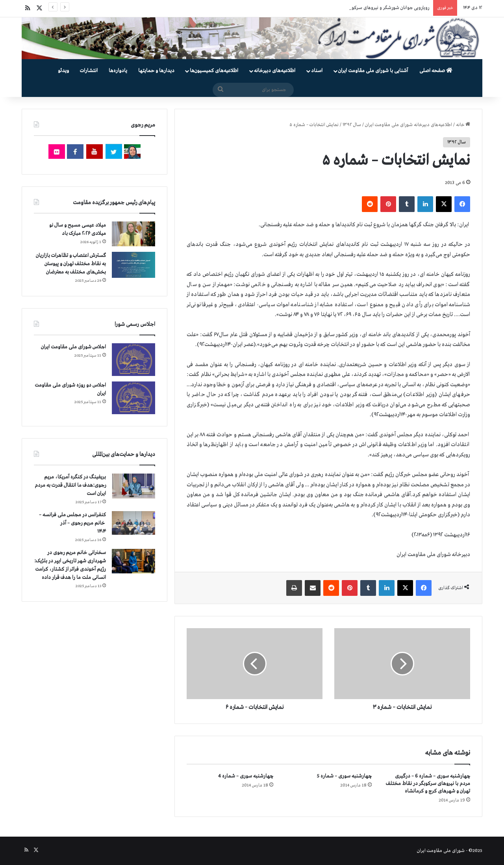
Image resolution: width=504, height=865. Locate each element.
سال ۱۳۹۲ (352, 125)
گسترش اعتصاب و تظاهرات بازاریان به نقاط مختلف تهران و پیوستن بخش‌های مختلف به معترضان (71, 264)
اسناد (317, 71)
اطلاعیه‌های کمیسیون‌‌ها (214, 71)
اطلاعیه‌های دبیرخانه (275, 71)
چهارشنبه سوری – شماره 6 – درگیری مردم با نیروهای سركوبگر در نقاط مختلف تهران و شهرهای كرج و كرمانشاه (428, 784)
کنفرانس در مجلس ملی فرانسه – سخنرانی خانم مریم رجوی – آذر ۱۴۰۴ (72, 523)
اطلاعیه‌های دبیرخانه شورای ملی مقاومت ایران (409, 125)
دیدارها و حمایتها (156, 71)
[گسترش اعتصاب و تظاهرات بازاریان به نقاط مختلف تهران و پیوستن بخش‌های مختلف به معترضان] (133, 265)
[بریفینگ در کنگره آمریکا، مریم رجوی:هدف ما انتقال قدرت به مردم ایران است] (133, 486)
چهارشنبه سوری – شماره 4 (246, 776)
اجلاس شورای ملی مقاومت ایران (73, 347)
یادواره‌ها (118, 71)
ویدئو (63, 71)
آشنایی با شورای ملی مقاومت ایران (373, 71)
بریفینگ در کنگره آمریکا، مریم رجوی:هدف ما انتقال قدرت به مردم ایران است (70, 485)
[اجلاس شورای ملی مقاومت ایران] (133, 360)
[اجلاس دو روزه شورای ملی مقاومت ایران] (133, 398)
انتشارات (89, 71)
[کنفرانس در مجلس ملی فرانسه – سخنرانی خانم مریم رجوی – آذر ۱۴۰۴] (133, 523)
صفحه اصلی (436, 71)
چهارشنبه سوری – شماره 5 (344, 776)
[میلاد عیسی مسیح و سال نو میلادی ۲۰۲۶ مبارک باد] (133, 234)
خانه (463, 125)
